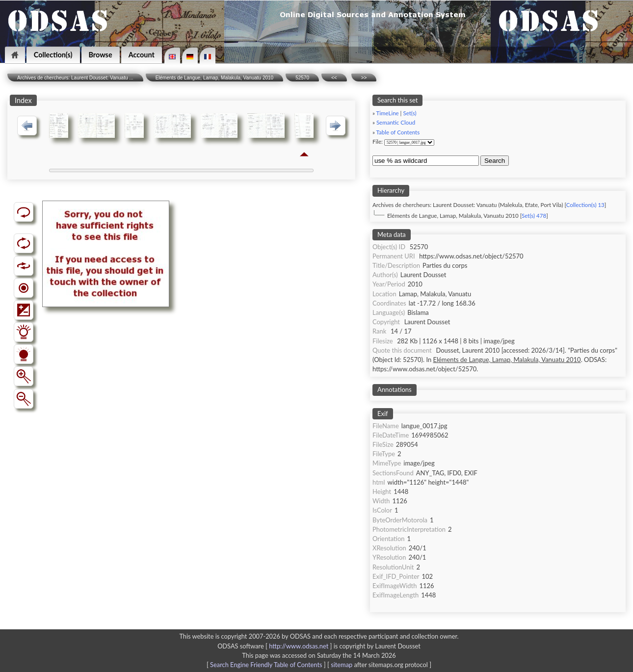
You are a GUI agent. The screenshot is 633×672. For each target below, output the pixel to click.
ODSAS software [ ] (276, 646)
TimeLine (388, 113)
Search (495, 161)
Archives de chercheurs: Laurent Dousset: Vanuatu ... (75, 78)
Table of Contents (398, 132)
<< (334, 78)
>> (364, 78)
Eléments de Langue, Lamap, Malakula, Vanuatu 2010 (215, 78)
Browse (101, 55)
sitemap (342, 665)
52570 (302, 78)
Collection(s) (53, 55)
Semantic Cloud (396, 122)
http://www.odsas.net (299, 646)
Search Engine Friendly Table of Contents (266, 665)
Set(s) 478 (534, 216)
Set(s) (409, 113)
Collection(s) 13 (585, 205)
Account (142, 55)
